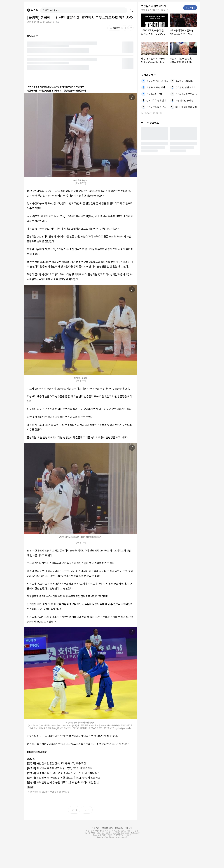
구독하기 (190, 8)
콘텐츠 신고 (119, 828)
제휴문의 (128, 828)
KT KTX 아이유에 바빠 (186, 107)
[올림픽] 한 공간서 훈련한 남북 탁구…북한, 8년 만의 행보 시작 (60, 768)
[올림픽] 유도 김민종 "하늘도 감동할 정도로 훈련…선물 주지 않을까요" (64, 778)
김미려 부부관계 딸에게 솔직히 (157, 101)
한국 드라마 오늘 (154, 94)
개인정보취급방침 (107, 828)
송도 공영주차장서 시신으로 (157, 81)
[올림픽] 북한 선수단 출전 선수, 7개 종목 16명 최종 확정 (57, 763)
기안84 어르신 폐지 (156, 87)
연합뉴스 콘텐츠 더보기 (154, 6)
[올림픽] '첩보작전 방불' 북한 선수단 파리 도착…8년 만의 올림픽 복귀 (63, 773)
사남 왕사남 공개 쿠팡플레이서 (186, 101)
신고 (57, 22)
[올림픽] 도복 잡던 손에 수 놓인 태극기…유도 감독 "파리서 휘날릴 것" (63, 783)
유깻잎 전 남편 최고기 (185, 87)
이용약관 (96, 828)
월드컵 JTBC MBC (184, 81)
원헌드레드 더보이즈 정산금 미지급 (186, 94)
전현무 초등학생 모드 (156, 107)
